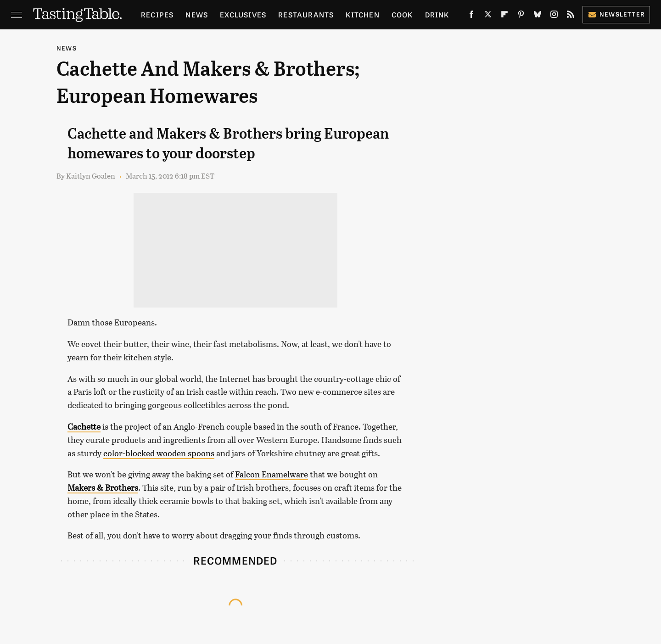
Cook (402, 14)
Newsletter (616, 14)
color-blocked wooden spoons (159, 453)
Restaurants (306, 14)
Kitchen (362, 14)
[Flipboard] (504, 16)
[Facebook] (471, 16)
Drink (437, 14)
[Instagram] (554, 16)
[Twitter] (488, 16)
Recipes (157, 14)
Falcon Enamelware (272, 474)
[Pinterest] (521, 16)
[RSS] (571, 16)
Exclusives (243, 14)
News (197, 14)
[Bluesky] (538, 16)
